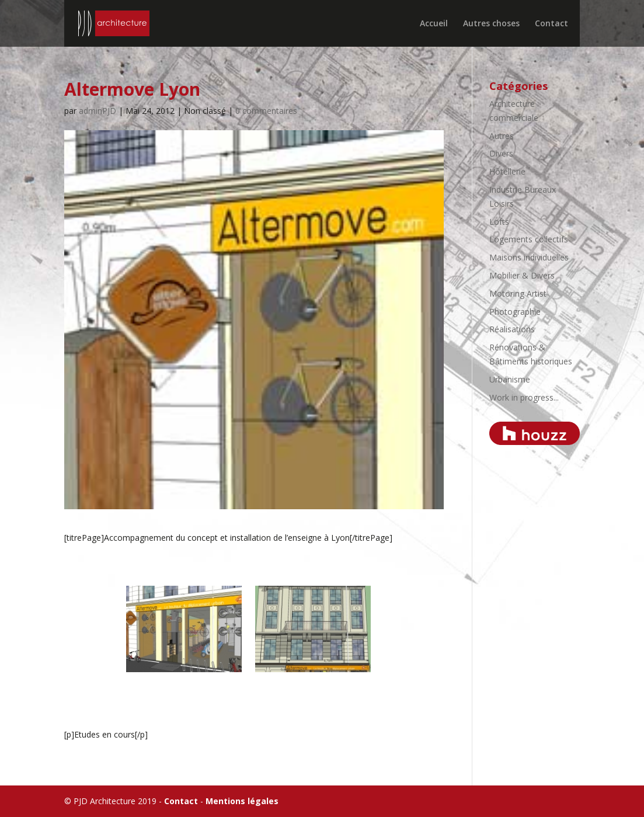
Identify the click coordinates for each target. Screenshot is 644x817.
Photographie (515, 312)
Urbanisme (510, 379)
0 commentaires (266, 111)
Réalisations (512, 329)
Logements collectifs (529, 239)
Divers (501, 153)
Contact (551, 24)
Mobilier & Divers (522, 275)
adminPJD (98, 111)
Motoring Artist (518, 293)
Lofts (499, 222)
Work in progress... (524, 397)
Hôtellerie (507, 171)
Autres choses (491, 24)
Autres (502, 136)
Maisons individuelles (529, 257)
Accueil (434, 24)
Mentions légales (242, 801)
